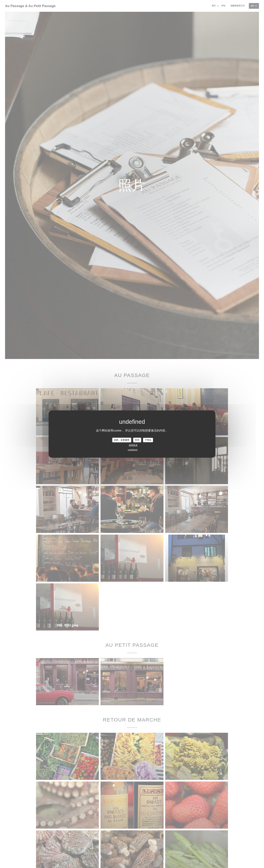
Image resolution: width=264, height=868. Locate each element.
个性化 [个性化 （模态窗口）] (148, 440)
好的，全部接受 (122, 440)
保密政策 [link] (133, 445)
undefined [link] (133, 450)
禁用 (137, 440)
